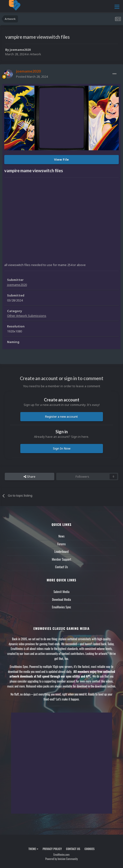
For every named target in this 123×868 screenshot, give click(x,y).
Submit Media (62, 592)
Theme (33, 849)
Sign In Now (62, 448)
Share (30, 477)
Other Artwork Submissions (27, 316)
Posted (32, 77)
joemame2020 (20, 50)
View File (61, 159)
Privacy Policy (52, 849)
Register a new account (61, 417)
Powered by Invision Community (62, 859)
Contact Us (61, 567)
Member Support (61, 559)
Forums (62, 544)
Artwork (36, 54)
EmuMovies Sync (61, 607)
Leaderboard (61, 551)
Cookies (90, 849)
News (62, 536)
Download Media (62, 599)
